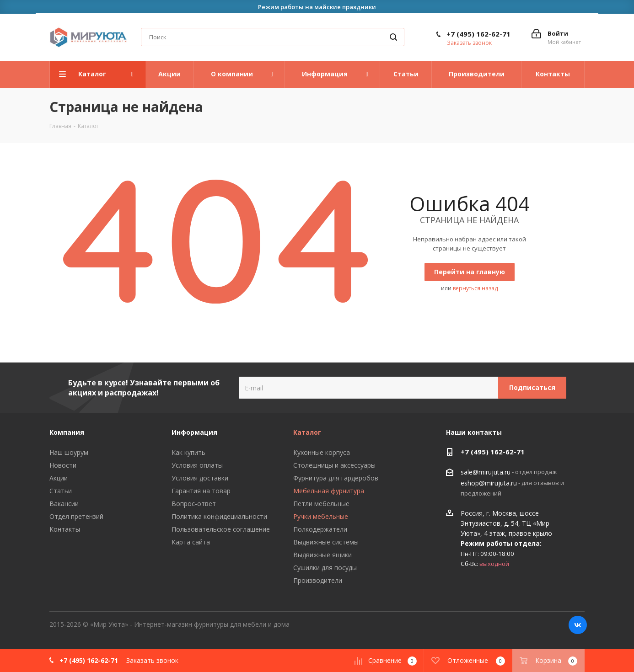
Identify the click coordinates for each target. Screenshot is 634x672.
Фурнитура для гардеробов (336, 478)
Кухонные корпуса (322, 452)
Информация (194, 432)
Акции (59, 478)
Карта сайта (191, 542)
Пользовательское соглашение (221, 529)
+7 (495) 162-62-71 (478, 34)
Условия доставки (200, 478)
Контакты (65, 529)
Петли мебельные (321, 504)
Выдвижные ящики (322, 555)
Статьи (61, 491)
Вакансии (64, 504)
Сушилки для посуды (325, 568)
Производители (318, 580)
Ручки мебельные (321, 516)
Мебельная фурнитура (329, 491)
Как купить (188, 452)
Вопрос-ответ (194, 504)
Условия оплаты (197, 465)
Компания (67, 432)
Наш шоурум (69, 452)
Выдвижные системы (326, 542)
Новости (63, 465)
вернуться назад (475, 288)
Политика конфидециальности (219, 516)
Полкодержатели (320, 529)
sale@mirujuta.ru (486, 472)
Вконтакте (578, 625)
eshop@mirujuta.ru (489, 483)
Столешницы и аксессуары (334, 465)
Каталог (307, 432)
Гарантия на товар (201, 491)
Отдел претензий (76, 516)
